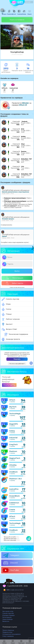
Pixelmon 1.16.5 (15, 479)
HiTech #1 (23, 105)
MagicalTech (15, 458)
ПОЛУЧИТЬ (9, 385)
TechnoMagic (15, 414)
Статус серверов (8, 636)
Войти (17, 271)
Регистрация (15, 278)
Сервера (19, 13)
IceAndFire (14, 489)
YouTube (11, 570)
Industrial (13, 438)
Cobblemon (14, 503)
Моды (6, 304)
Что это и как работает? (17, 364)
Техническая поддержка (16, 334)
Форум (4, 13)
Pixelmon (13, 451)
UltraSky (13, 465)
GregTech (13, 444)
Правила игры (7, 632)
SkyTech (13, 407)
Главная (4, 642)
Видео (30, 13)
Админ (4, 236)
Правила (9, 13)
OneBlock (13, 472)
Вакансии (6, 621)
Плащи (7, 314)
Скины (6, 309)
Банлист (7, 324)
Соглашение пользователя (11, 634)
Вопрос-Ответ (9, 329)
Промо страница (8, 630)
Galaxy (12, 431)
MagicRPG (14, 424)
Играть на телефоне (17, 20)
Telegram (11, 555)
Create (12, 510)
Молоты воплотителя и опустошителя (16, 192)
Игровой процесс (8, 219)
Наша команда (7, 619)
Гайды (24, 13)
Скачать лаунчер (10, 299)
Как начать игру (8, 611)
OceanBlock (14, 496)
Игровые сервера (8, 615)
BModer (26, 103)
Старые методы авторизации (17, 287)
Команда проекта (11, 339)
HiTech (12, 400)
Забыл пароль (14, 283)
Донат (14, 13)
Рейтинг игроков (11, 319)
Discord (10, 563)
